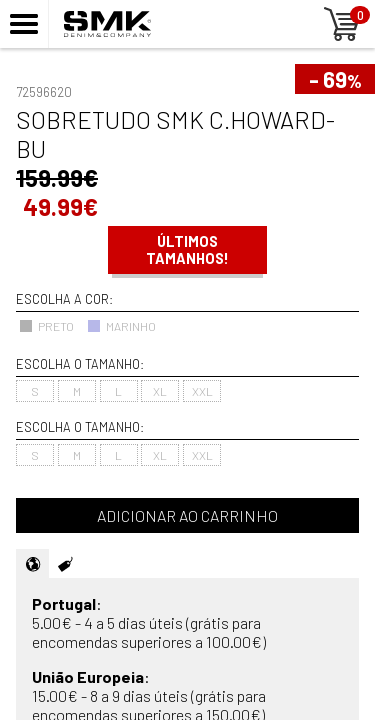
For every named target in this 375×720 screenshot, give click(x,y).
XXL (202, 391)
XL (160, 391)
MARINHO (121, 326)
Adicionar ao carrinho (187, 515)
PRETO (46, 326)
